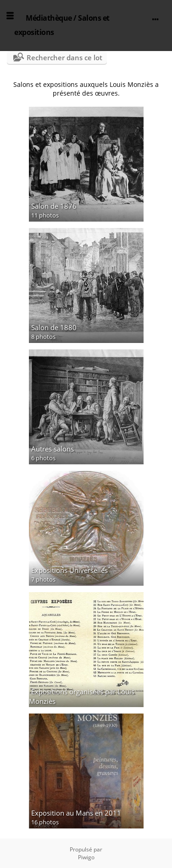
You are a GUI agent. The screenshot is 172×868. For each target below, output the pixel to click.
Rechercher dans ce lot (64, 57)
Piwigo (86, 857)
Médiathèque (49, 18)
